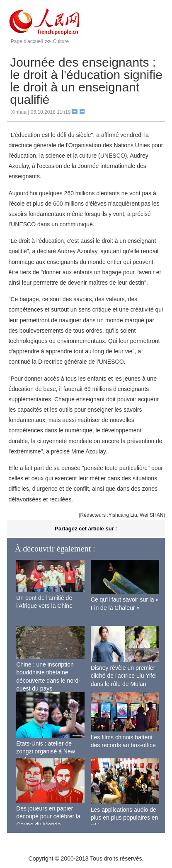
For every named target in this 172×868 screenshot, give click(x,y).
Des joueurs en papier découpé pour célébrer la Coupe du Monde (48, 816)
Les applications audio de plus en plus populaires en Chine (125, 818)
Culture (61, 41)
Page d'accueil (27, 41)
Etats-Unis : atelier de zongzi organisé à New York (46, 752)
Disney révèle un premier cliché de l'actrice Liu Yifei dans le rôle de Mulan (124, 676)
